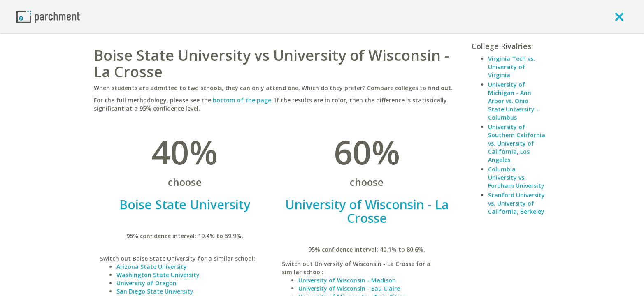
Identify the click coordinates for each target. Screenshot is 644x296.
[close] (619, 16)
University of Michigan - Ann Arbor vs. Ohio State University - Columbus (513, 101)
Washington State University (158, 275)
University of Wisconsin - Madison (347, 280)
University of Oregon (146, 283)
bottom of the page (242, 100)
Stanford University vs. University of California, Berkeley (516, 203)
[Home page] (49, 16)
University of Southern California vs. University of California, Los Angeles (517, 143)
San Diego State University (155, 291)
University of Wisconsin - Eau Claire (349, 288)
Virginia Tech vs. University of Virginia (511, 67)
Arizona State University (152, 267)
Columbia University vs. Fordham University (516, 177)
